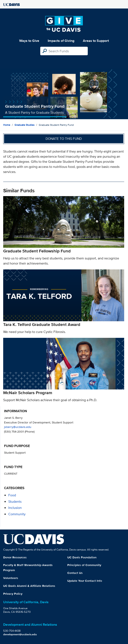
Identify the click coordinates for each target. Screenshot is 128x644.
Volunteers (11, 578)
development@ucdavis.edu (20, 634)
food (12, 495)
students (15, 502)
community (17, 514)
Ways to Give (29, 41)
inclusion (15, 508)
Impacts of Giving (61, 41)
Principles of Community (84, 565)
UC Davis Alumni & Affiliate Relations (29, 586)
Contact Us (75, 573)
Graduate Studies (24, 125)
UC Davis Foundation (82, 557)
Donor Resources (15, 557)
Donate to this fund (64, 139)
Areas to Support (96, 41)
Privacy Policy (13, 594)
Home (7, 125)
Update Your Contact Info (85, 581)
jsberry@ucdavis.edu (18, 427)
